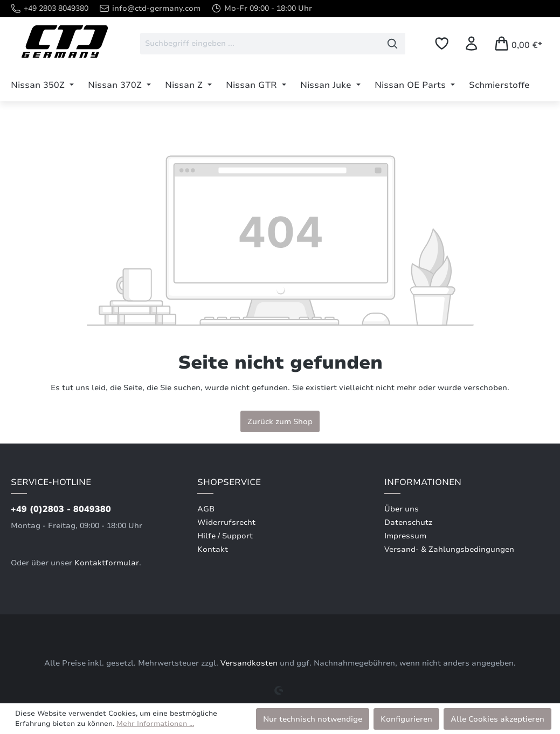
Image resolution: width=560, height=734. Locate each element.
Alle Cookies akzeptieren (497, 719)
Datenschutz (408, 522)
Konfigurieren (406, 719)
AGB (206, 509)
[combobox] (260, 44)
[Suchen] (393, 44)
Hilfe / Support (225, 536)
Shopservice (229, 482)
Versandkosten (249, 663)
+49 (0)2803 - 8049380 (61, 509)
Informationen (423, 482)
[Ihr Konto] (471, 43)
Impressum (405, 536)
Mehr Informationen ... (155, 724)
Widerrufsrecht (226, 522)
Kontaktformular (107, 563)
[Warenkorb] (518, 43)
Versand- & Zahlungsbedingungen (449, 549)
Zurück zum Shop (280, 421)
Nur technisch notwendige (313, 719)
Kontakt (213, 549)
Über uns (402, 509)
